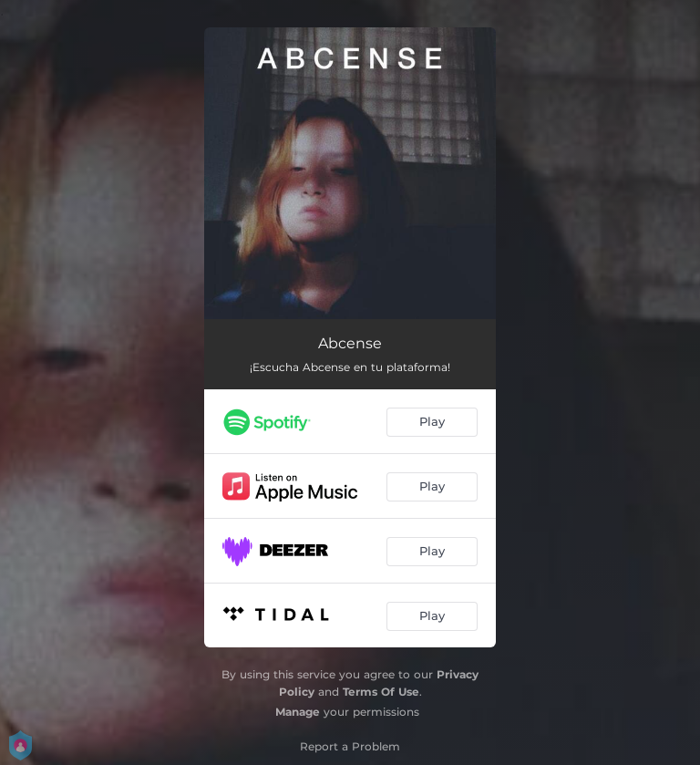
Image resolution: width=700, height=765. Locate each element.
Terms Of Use (381, 692)
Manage (298, 712)
